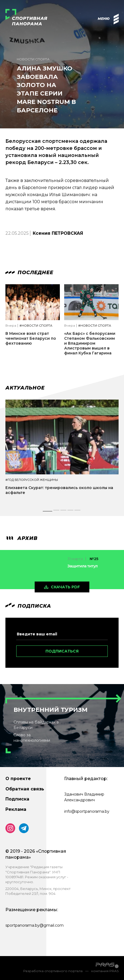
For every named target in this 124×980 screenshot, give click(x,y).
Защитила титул (82, 566)
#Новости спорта (36, 326)
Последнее (29, 273)
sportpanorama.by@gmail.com (35, 925)
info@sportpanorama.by (87, 811)
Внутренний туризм (50, 710)
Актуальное (25, 388)
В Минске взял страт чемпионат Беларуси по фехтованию (31, 338)
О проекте (18, 779)
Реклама (16, 809)
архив (22, 538)
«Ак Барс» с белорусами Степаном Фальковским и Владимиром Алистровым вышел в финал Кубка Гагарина (90, 343)
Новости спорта (33, 59)
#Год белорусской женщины (32, 480)
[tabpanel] (62, 452)
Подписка (17, 799)
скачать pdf (65, 587)
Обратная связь (25, 789)
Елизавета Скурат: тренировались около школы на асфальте (59, 490)
